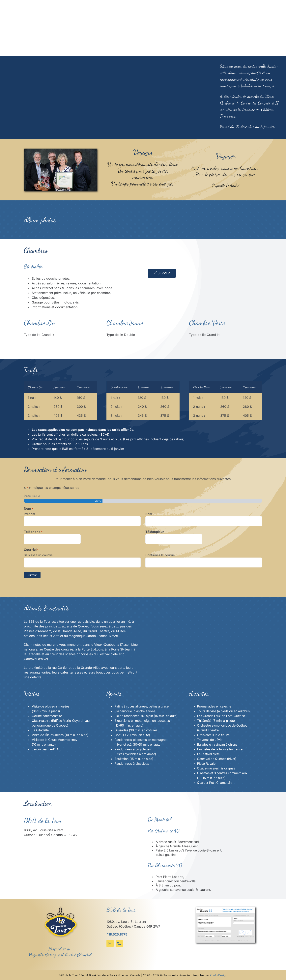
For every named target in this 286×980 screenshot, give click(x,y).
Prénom (29, 514)
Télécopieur (155, 532)
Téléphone (33, 532)
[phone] (119, 943)
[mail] (110, 943)
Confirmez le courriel (160, 555)
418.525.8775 (117, 934)
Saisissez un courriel (39, 555)
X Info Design (218, 975)
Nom (149, 514)
